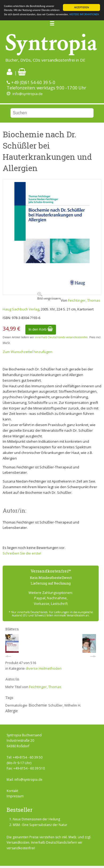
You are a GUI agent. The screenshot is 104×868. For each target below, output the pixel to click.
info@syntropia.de (28, 94)
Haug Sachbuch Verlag (21, 309)
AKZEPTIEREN (82, 7)
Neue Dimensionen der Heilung (36, 819)
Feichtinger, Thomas (84, 300)
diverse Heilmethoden (44, 668)
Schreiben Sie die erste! (22, 553)
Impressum (15, 796)
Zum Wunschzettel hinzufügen (27, 352)
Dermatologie (16, 705)
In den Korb (41, 329)
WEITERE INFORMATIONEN (84, 14)
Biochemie (38, 705)
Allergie (12, 711)
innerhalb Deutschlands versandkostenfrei (61, 337)
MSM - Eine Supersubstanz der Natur (40, 825)
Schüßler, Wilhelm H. (65, 705)
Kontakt (12, 791)
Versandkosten (18, 842)
